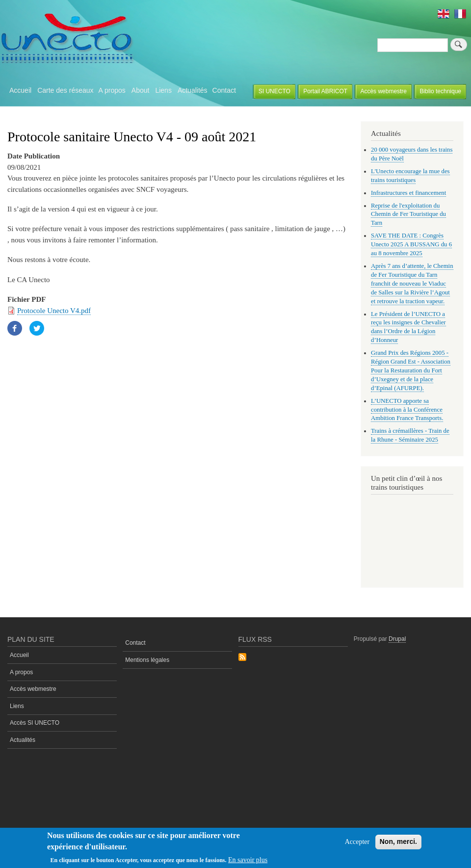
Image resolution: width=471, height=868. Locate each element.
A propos (112, 90)
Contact (224, 90)
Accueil (20, 90)
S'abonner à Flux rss (242, 658)
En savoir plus (248, 860)
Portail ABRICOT (325, 91)
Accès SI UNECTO (35, 723)
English (444, 14)
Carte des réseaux (65, 90)
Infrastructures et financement (408, 193)
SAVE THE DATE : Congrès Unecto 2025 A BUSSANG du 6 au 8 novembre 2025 (411, 244)
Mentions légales (147, 660)
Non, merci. (398, 842)
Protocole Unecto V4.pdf (54, 311)
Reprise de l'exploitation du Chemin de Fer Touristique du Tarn (408, 214)
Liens (163, 90)
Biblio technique (440, 91)
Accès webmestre (383, 91)
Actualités (193, 90)
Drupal (397, 639)
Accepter (357, 842)
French (460, 14)
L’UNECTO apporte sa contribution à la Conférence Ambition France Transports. (407, 410)
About (141, 90)
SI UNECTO (275, 91)
